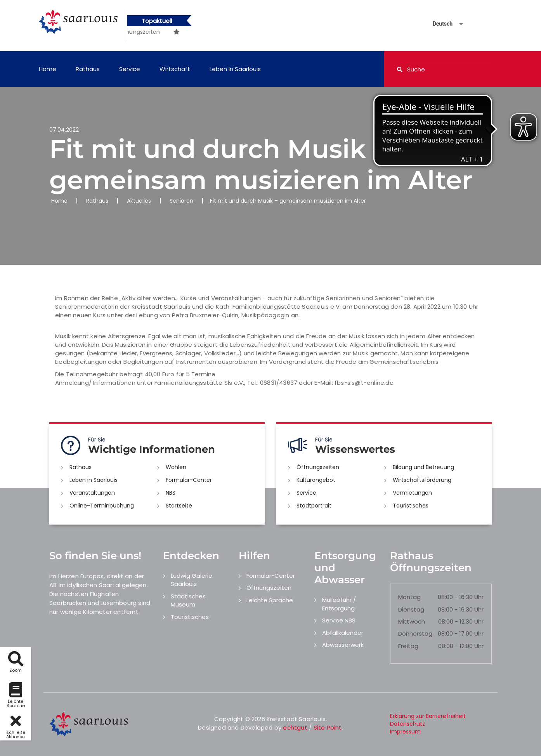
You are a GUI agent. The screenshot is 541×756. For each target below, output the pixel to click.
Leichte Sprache (270, 600)
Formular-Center (189, 480)
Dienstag (411, 609)
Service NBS (339, 620)
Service (130, 69)
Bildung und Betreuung (423, 467)
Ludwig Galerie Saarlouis (192, 580)
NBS (171, 493)
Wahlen (176, 467)
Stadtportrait (314, 506)
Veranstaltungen (92, 493)
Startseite (179, 506)
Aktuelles (139, 201)
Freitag (408, 646)
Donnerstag (415, 633)
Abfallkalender (343, 633)
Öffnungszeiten (318, 467)
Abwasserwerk (343, 645)
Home (48, 69)
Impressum (405, 732)
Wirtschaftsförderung (422, 480)
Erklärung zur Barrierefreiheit (428, 716)
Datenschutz (407, 724)
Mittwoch (412, 621)
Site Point (328, 727)
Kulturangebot (316, 480)
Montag (409, 597)
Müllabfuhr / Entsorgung (339, 604)
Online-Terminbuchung (102, 506)
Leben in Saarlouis (235, 69)
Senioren (181, 201)
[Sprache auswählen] (439, 24)
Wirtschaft (175, 69)
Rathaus (88, 69)
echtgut (295, 727)
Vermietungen (412, 493)
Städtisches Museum (188, 600)
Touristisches (411, 506)
